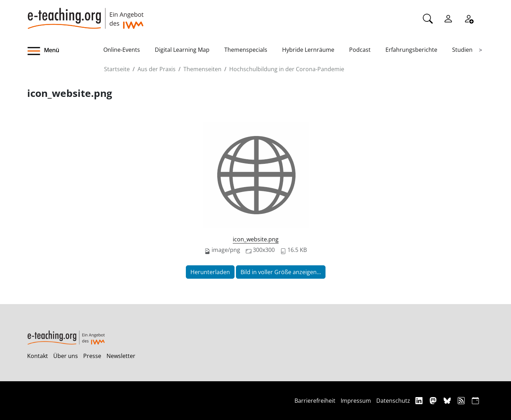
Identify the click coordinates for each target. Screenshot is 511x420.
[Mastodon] (434, 400)
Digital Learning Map (182, 50)
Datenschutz (393, 401)
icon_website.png (256, 239)
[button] (65, 51)
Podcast (360, 50)
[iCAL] (475, 400)
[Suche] (428, 18)
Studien (462, 50)
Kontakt (38, 356)
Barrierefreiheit (315, 401)
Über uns (66, 356)
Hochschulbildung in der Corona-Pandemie (287, 69)
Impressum (356, 401)
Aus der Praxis (157, 69)
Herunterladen (210, 272)
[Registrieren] (469, 18)
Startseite (117, 69)
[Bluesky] (448, 400)
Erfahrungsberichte (411, 50)
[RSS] (462, 400)
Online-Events (122, 50)
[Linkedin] (420, 400)
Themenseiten (202, 69)
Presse (92, 356)
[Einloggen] (448, 18)
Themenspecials (246, 50)
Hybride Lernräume (308, 50)
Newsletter (121, 356)
